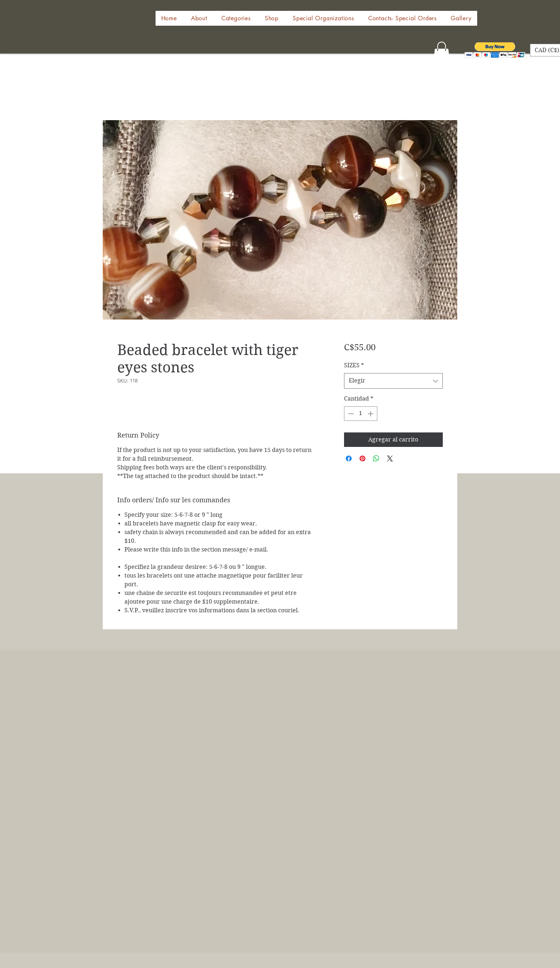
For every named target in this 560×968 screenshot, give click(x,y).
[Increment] (371, 414)
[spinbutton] (361, 414)
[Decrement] (350, 414)
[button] (271, 18)
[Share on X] (390, 458)
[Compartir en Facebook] (349, 458)
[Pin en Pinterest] (362, 458)
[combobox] (393, 381)
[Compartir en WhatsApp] (376, 458)
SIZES (354, 365)
